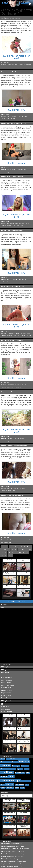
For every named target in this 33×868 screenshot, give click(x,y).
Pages (4, 605)
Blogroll (4, 670)
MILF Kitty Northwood (7, 667)
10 (5, 550)
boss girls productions (22, 759)
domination (19, 67)
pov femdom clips (11, 781)
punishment (11, 172)
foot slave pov (17, 540)
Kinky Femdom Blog (7, 675)
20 (9, 553)
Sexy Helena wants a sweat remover (12, 392)
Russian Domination (7, 712)
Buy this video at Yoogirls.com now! (16, 57)
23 (20, 553)
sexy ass (21, 65)
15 (23, 550)
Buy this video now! (16, 110)
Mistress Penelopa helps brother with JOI (13, 851)
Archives (5, 793)
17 (30, 550)
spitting (3, 788)
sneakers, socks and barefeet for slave (13, 287)
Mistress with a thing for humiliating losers (14, 123)
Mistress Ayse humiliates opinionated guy (13, 854)
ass (7, 759)
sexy (16, 65)
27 (6, 556)
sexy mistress (28, 65)
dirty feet (23, 336)
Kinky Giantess (5, 672)
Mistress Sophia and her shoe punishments (14, 446)
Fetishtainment (10, 65)
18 (2, 553)
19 (6, 553)
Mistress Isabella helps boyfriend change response (15, 849)
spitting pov (18, 385)
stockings (16, 282)
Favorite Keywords (7, 756)
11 (9, 550)
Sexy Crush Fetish (6, 693)
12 (12, 550)
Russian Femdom (6, 695)
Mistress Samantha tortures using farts (13, 495)
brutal (3, 762)
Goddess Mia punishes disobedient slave (13, 856)
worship (22, 788)
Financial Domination (7, 690)
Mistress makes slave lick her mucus (12, 177)
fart (3, 542)
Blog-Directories (7, 701)
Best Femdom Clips (7, 678)
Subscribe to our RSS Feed (16, 601)
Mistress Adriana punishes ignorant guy (12, 844)
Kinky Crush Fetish (6, 680)
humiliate (29, 540)
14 (19, 550)
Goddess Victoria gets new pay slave (11, 867)
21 (13, 553)
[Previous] (4, 547)
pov (8, 67)
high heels (20, 769)
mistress (9, 116)
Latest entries (6, 841)
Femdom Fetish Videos (8, 685)
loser (16, 172)
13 (16, 550)
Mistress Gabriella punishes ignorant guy (12, 859)
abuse (22, 226)
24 (24, 553)
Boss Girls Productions (12, 223)
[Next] (10, 556)
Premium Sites (6, 664)
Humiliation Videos (6, 688)
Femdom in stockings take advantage (12, 230)
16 (26, 550)
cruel (18, 226)
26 (2, 556)
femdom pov (20, 441)
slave (21, 282)
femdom (4, 67)
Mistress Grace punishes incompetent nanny (13, 861)
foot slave (29, 336)
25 (27, 553)
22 (16, 553)
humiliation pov (10, 385)
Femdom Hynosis (6, 683)
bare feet (12, 759)
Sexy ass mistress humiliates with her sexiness (15, 72)
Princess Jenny (11, 333)
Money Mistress (6, 709)
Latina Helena (10, 439)
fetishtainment (25, 766)
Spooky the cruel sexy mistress (11, 18)
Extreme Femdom (6, 698)
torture (10, 491)
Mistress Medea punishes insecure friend (12, 846)
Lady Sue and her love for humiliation (12, 340)
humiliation (13, 67)
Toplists (4, 704)
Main (3, 607)
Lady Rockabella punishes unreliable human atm (15, 864)
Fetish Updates (5, 707)
